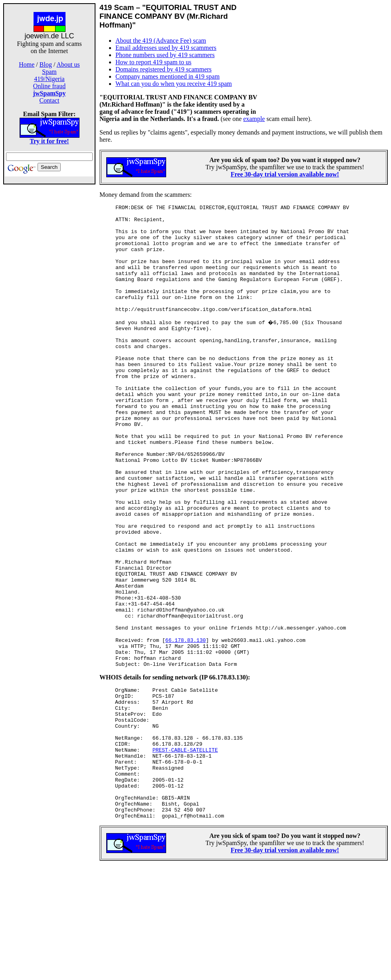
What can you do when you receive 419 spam (174, 84)
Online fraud (49, 86)
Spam (49, 72)
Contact (50, 100)
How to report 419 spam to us (153, 62)
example (254, 119)
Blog (46, 64)
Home (27, 64)
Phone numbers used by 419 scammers (165, 55)
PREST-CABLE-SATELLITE (185, 853)
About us (68, 64)
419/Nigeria (49, 79)
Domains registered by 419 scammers (164, 69)
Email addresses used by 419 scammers (166, 48)
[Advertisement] (50, 311)
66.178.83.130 (186, 725)
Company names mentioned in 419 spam (168, 76)
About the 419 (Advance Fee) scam (161, 41)
